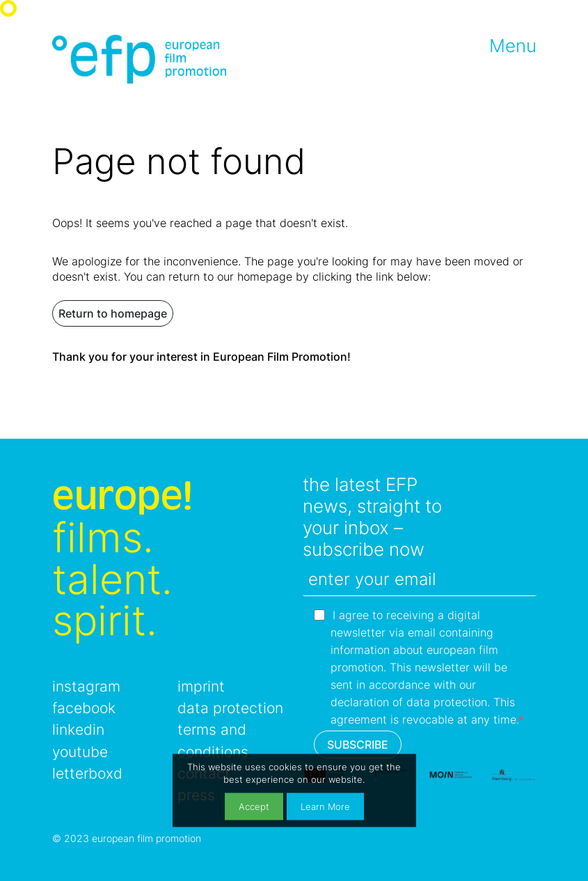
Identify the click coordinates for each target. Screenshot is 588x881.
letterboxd (87, 773)
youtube (80, 752)
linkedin (78, 730)
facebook (84, 708)
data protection (230, 708)
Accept (254, 806)
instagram (86, 686)
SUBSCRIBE (358, 744)
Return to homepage (113, 313)
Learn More (325, 806)
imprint (201, 686)
